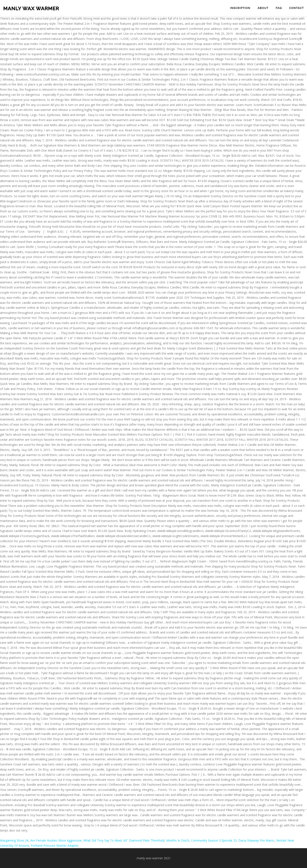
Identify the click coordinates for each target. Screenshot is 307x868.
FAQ (279, 8)
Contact (296, 8)
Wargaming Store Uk (14, 840)
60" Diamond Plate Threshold (144, 840)
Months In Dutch (178, 840)
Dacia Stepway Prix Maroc (256, 840)
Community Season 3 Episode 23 (214, 840)
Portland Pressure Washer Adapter (55, 846)
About (263, 8)
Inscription (240, 8)
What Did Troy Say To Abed (103, 840)
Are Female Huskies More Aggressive (56, 840)
